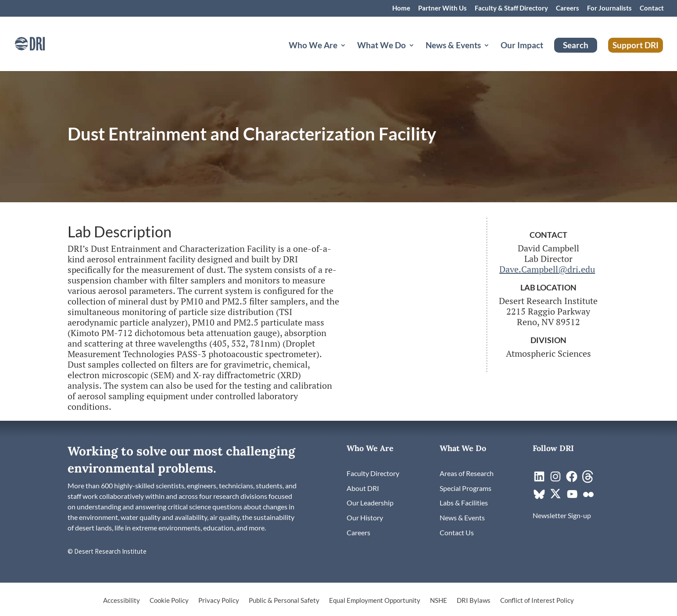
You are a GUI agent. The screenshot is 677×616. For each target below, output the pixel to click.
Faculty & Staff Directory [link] (511, 8)
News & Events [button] (453, 46)
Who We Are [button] (313, 46)
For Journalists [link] (609, 8)
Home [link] (401, 8)
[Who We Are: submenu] (350, 56)
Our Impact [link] (522, 46)
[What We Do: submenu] (419, 56)
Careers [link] (568, 8)
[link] (42, 43)
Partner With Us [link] (442, 8)
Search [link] (576, 45)
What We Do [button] (381, 46)
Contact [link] (652, 8)
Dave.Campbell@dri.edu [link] (547, 269)
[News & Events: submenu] (494, 56)
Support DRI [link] (636, 45)
